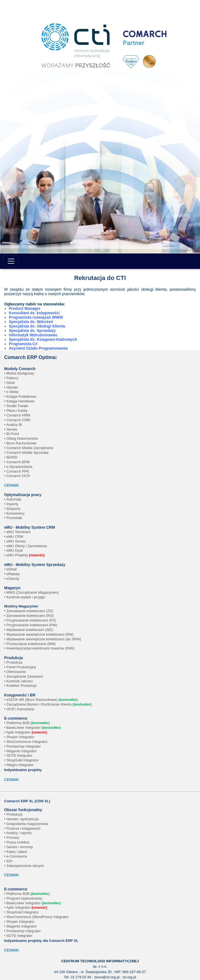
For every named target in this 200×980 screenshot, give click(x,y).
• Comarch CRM (17, 420)
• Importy (11, 504)
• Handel (11, 387)
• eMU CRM (14, 537)
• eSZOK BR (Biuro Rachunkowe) (41, 700)
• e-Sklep (11, 392)
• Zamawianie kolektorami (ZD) (29, 611)
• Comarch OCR (17, 476)
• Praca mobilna (17, 842)
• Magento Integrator (20, 751)
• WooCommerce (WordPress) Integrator (36, 917)
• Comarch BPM (17, 462)
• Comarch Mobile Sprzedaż (26, 453)
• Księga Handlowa (19, 401)
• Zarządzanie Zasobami (23, 676)
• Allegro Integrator (19, 765)
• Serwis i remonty (18, 847)
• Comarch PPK (17, 471)
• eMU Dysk (14, 550)
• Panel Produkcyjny (20, 667)
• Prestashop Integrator (22, 746)
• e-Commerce (16, 856)
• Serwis (11, 429)
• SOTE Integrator (18, 755)
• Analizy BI (13, 425)
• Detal (10, 383)
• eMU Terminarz (17, 532)
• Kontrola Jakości (18, 681)
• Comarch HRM (17, 415)
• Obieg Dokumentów (21, 438)
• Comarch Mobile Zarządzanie (29, 448)
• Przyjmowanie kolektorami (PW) (31, 625)
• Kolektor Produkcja (20, 686)
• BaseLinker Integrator (32, 728)
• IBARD (11, 457)
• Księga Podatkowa (20, 396)
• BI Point (12, 434)
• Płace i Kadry (16, 411)
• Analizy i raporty (18, 833)
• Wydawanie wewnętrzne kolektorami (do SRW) (43, 639)
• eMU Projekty (24, 555)
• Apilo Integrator (26, 732)
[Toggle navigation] (11, 261)
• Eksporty (12, 509)
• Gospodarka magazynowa (26, 824)
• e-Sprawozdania (18, 467)
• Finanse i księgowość (22, 828)
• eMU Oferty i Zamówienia (26, 546)
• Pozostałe (13, 518)
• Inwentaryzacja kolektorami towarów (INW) (39, 648)
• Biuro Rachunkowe (20, 443)
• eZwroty (12, 579)
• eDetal (10, 569)
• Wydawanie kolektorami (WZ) (29, 630)
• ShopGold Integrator (21, 760)
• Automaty (13, 499)
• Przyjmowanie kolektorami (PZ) (30, 620)
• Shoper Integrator (19, 737)
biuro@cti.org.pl (107, 977)
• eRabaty (12, 574)
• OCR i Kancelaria (19, 709)
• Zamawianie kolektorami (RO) (29, 616)
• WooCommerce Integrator (26, 742)
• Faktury (11, 378)
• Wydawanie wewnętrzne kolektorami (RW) (39, 634)
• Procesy (12, 838)
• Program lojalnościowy (23, 898)
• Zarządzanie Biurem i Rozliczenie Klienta (48, 704)
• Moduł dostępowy (19, 373)
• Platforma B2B (27, 723)
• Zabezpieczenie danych (24, 866)
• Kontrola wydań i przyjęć (25, 597)
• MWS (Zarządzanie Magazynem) (31, 592)
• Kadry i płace (16, 852)
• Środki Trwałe (16, 406)
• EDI (8, 861)
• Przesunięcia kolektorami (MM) (30, 644)
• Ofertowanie (15, 672)
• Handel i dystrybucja (21, 819)
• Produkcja (13, 662)
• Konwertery (14, 513)
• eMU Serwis (15, 541)
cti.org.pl (129, 977)
